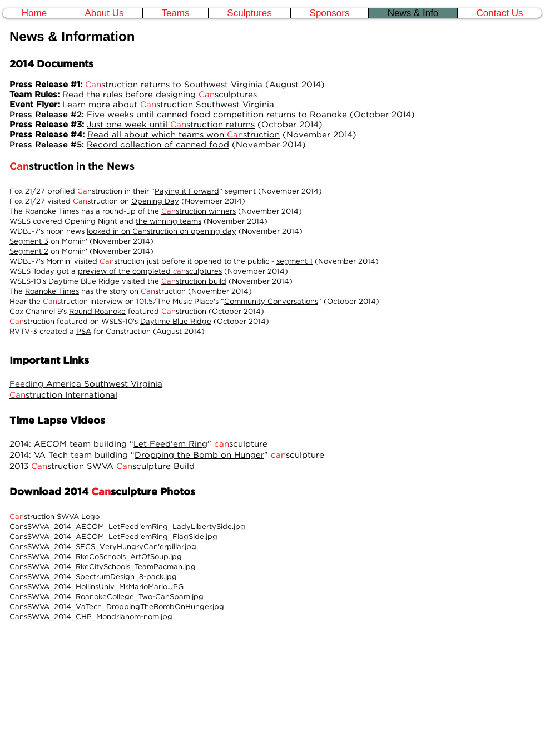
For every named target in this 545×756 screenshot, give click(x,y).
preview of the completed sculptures (150, 271)
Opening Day (155, 201)
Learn (74, 104)
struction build (194, 281)
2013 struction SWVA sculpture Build (102, 466)
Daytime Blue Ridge (176, 321)
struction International (63, 395)
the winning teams (169, 221)
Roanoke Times (52, 291)
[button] (175, 13)
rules (113, 94)
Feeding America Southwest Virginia (86, 384)
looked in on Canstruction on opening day (162, 231)
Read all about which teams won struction (184, 134)
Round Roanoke (97, 311)
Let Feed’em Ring (170, 444)
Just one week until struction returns (171, 124)
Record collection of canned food (158, 144)
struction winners (199, 211)
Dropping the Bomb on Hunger (199, 455)
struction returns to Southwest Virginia (175, 84)
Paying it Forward (187, 191)
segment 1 (294, 261)
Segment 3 (29, 241)
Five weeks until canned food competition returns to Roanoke (217, 114)
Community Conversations (271, 301)
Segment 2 (29, 251)
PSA (84, 331)
